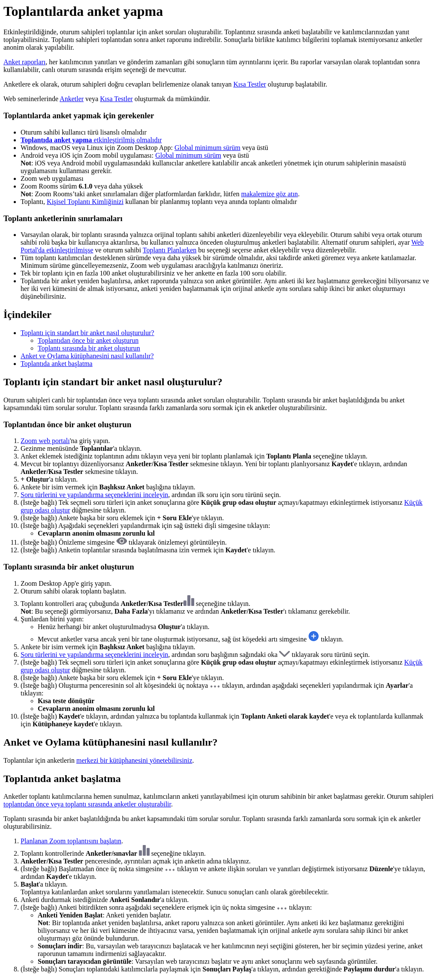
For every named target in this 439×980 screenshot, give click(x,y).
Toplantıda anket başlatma (57, 364)
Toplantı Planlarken (170, 250)
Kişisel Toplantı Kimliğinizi (85, 202)
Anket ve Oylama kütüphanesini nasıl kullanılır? (87, 356)
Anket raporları (24, 62)
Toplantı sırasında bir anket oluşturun (89, 348)
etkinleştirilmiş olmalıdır (91, 140)
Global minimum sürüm (207, 148)
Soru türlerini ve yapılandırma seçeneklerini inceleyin (94, 495)
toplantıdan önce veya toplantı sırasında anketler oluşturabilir (87, 804)
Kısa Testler (250, 84)
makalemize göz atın (269, 194)
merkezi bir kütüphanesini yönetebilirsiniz (134, 760)
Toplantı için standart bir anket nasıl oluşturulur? (87, 333)
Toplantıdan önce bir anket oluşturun (88, 340)
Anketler (72, 99)
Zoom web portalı (45, 441)
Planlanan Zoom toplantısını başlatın (71, 841)
